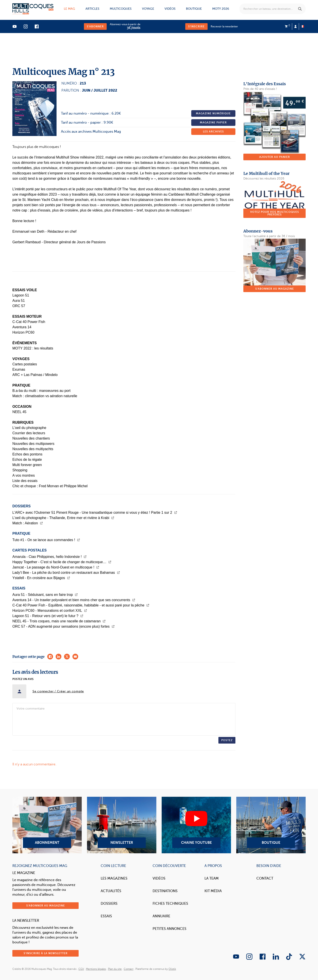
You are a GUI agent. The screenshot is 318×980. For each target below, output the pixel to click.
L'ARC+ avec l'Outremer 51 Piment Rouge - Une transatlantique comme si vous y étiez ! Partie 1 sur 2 (95, 513)
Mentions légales (96, 969)
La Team (212, 878)
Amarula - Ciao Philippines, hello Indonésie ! (49, 557)
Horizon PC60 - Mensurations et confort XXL (50, 611)
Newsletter (122, 825)
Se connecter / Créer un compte (58, 691)
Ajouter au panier (275, 157)
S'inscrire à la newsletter (46, 953)
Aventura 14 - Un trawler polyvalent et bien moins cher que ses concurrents (74, 600)
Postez (227, 740)
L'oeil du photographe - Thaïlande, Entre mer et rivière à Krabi (63, 518)
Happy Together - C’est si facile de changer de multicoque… (62, 562)
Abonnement (47, 825)
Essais (106, 916)
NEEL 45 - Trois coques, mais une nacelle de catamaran (59, 621)
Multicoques (121, 9)
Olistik (172, 969)
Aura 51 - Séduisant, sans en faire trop (45, 595)
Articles (92, 9)
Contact (265, 878)
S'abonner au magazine (275, 289)
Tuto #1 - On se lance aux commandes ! (46, 540)
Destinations (165, 891)
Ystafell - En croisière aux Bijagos (41, 578)
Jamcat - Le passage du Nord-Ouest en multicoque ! (56, 567)
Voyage (148, 9)
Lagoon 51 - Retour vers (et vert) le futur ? (48, 616)
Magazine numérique (213, 113)
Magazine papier (213, 123)
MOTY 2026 (221, 9)
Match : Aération (28, 523)
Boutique (194, 9)
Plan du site (115, 969)
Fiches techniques (170, 904)
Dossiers (109, 904)
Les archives (213, 132)
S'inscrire (196, 26)
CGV (81, 969)
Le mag (69, 9)
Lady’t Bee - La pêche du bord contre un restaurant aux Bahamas (66, 573)
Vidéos (170, 9)
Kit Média (213, 891)
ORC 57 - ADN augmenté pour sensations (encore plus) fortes (63, 626)
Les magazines (114, 878)
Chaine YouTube (196, 825)
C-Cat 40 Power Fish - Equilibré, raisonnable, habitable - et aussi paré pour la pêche (81, 605)
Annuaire (161, 916)
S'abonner (95, 26)
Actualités (111, 891)
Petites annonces (169, 929)
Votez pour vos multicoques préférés (275, 213)
